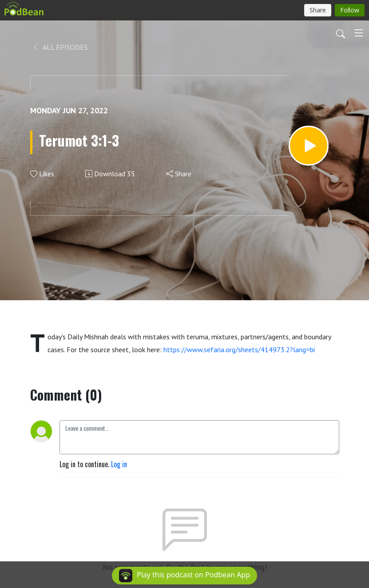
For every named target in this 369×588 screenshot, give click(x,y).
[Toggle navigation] (359, 33)
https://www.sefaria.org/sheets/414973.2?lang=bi (239, 350)
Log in (119, 464)
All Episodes (60, 47)
